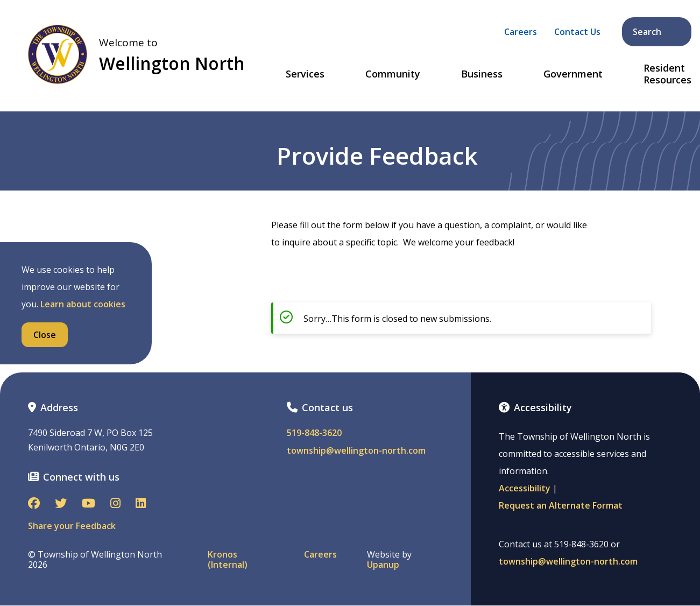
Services (305, 74)
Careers (521, 32)
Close (45, 335)
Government (573, 74)
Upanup (383, 565)
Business (482, 74)
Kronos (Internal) (228, 560)
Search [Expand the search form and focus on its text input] (658, 32)
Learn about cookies (83, 304)
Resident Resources (667, 74)
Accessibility (525, 488)
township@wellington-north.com (356, 451)
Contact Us (577, 32)
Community (393, 74)
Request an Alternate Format (561, 505)
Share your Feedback (72, 526)
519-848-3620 (314, 433)
